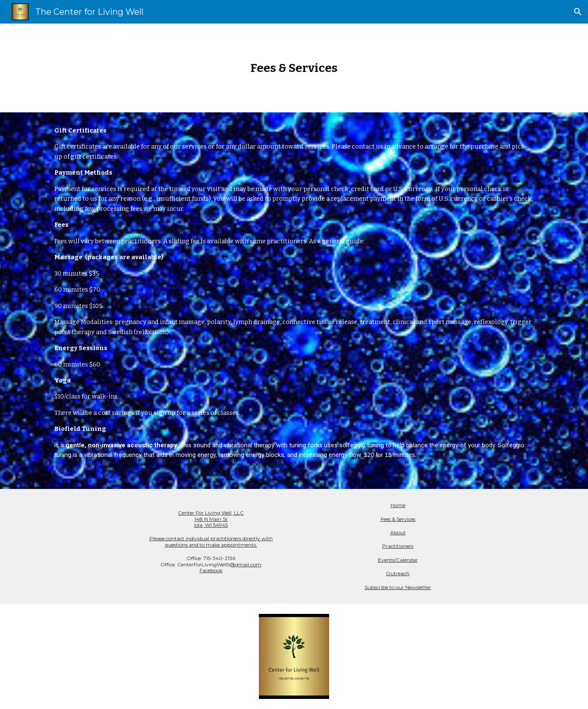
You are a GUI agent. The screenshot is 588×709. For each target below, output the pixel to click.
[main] (294, 68)
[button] (578, 12)
